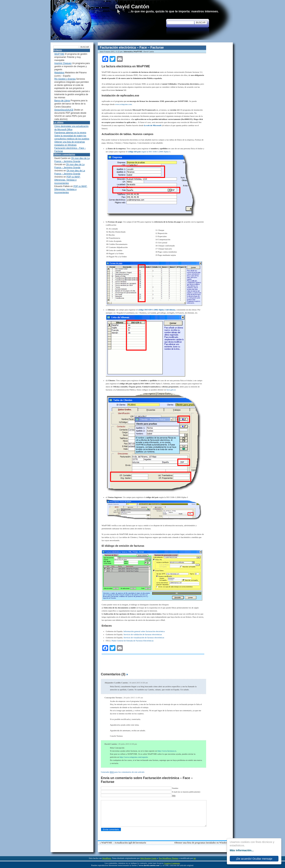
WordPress (107, 858)
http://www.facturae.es (167, 751)
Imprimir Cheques (63, 63)
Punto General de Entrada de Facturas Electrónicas (133, 641)
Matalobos (59, 73)
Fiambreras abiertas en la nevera (70, 133)
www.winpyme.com (124, 104)
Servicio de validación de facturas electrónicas (143, 634)
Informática (128, 52)
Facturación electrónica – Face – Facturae (132, 47)
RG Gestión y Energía (65, 79)
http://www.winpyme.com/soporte (134, 757)
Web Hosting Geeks (148, 858)
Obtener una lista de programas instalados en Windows (201, 843)
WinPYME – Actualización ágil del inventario (124, 843)
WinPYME (138, 52)
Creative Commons (172, 863)
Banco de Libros (62, 101)
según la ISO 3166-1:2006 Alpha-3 (149, 152)
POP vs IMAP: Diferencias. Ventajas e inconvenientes (67, 180)
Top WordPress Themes (168, 858)
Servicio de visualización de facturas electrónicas (144, 637)
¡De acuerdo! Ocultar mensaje (254, 859)
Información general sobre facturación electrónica (144, 631)
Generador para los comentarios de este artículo (123, 772)
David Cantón (132, 7)
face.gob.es (171, 390)
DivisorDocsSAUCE (64, 110)
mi (195, 858)
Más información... (242, 850)
